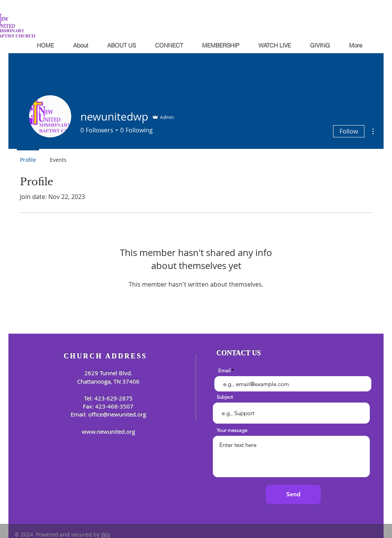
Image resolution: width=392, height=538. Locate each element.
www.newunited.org (108, 431)
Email (224, 371)
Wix (106, 534)
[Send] (293, 494)
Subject (225, 397)
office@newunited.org (117, 414)
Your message (232, 430)
